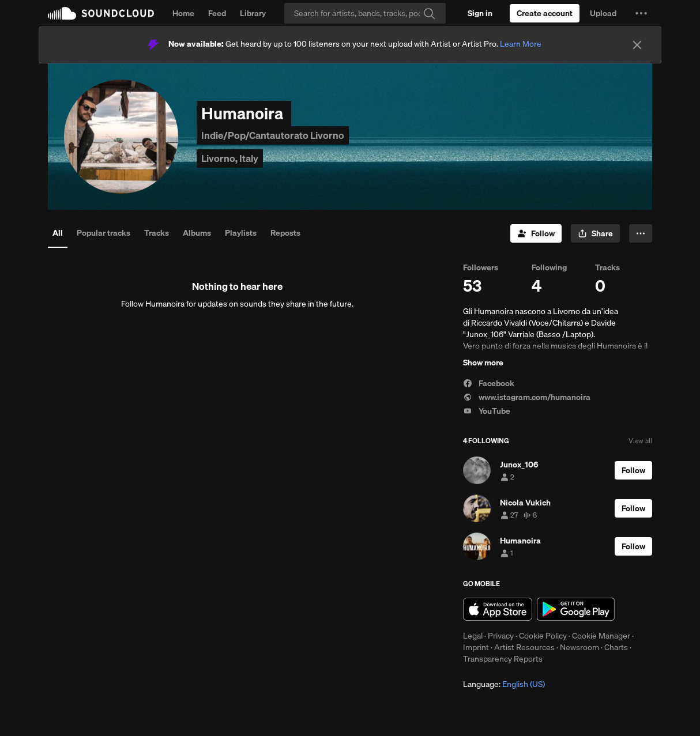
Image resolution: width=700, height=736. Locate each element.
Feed (217, 13)
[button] (641, 13)
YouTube (487, 411)
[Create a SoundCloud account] (545, 13)
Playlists (241, 233)
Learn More (521, 44)
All (58, 233)
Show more (483, 363)
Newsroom (579, 647)
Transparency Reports (503, 659)
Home (183, 13)
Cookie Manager (601, 636)
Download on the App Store (498, 609)
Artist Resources (524, 647)
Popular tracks (104, 233)
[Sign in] (480, 13)
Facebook (489, 383)
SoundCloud (101, 13)
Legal (473, 636)
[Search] (365, 13)
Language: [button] (504, 684)
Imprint (476, 647)
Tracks (157, 233)
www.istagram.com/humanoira (527, 397)
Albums (197, 233)
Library (253, 13)
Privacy (501, 636)
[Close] (637, 45)
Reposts (285, 233)
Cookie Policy (543, 636)
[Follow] (536, 233)
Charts (616, 647)
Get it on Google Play (576, 609)
